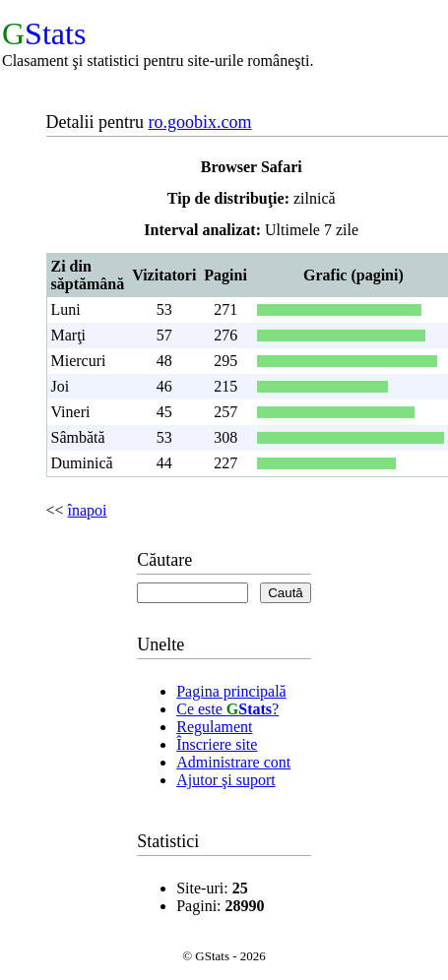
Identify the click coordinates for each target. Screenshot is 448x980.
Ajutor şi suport (225, 780)
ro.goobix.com (199, 122)
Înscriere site (217, 744)
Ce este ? (227, 709)
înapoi (88, 510)
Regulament (214, 727)
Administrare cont (233, 762)
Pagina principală (231, 691)
